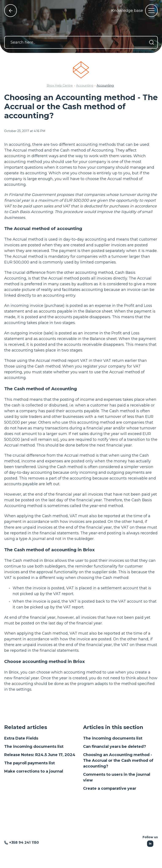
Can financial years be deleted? (115, 747)
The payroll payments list (30, 763)
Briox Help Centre (60, 85)
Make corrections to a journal (34, 771)
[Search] (151, 42)
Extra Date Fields (21, 738)
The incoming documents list (34, 747)
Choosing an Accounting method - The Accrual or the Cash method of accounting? (118, 761)
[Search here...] (81, 42)
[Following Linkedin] (150, 844)
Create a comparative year (110, 788)
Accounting (85, 85)
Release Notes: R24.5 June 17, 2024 (40, 755)
